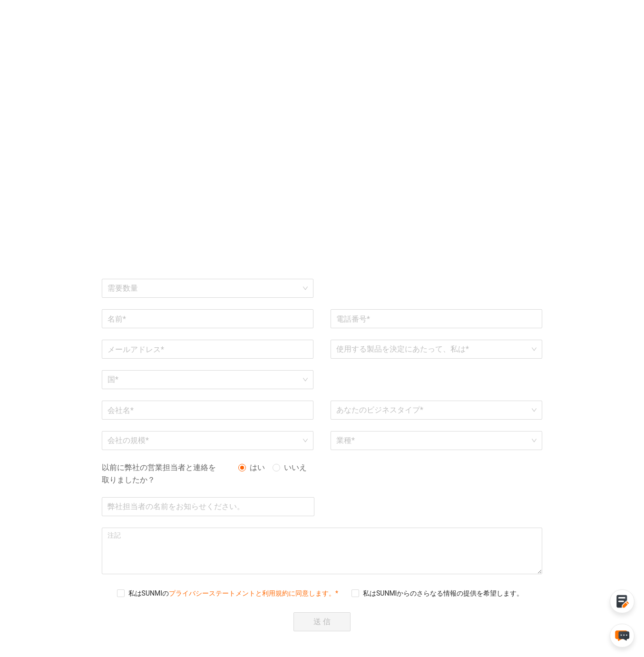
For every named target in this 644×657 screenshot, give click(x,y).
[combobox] (204, 380)
